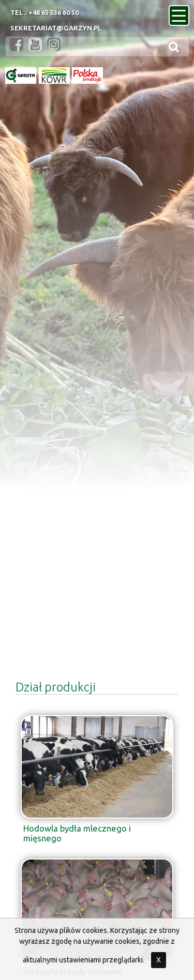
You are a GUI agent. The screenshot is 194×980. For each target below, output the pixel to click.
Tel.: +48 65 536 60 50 (44, 12)
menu (181, 12)
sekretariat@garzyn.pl (56, 28)
